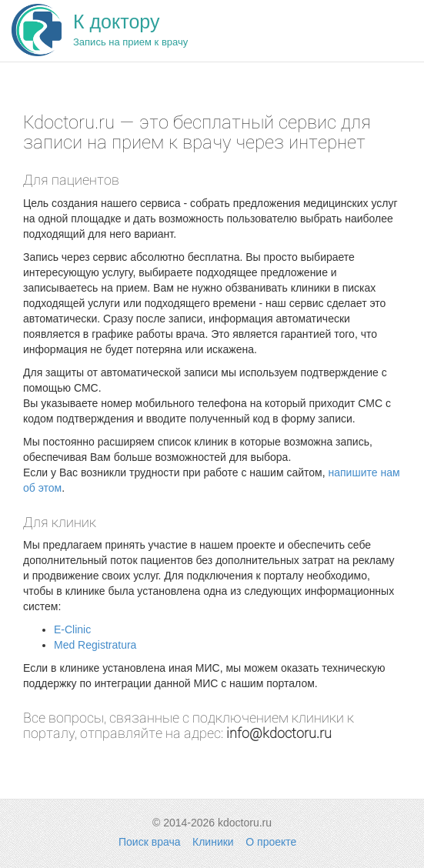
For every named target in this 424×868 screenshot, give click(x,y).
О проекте (271, 842)
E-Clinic (72, 629)
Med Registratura (95, 645)
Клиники (213, 842)
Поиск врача (149, 842)
